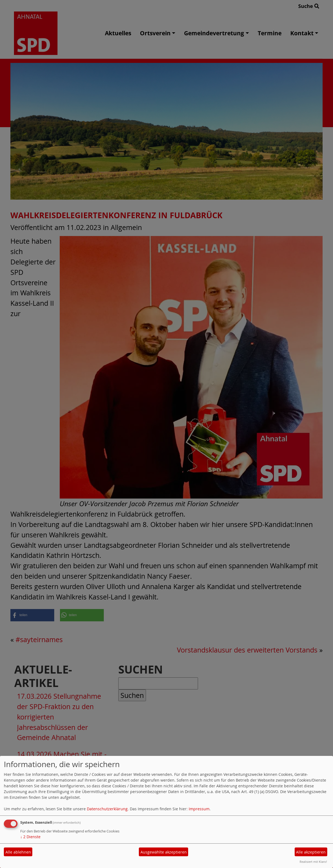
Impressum (199, 809)
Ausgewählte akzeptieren (164, 852)
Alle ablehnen (18, 852)
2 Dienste (30, 837)
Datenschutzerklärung (107, 809)
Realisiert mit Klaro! (313, 862)
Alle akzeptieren (311, 852)
